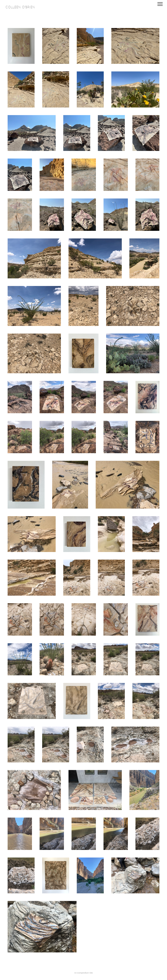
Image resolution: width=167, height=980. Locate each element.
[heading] (20, 7)
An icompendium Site (83, 973)
